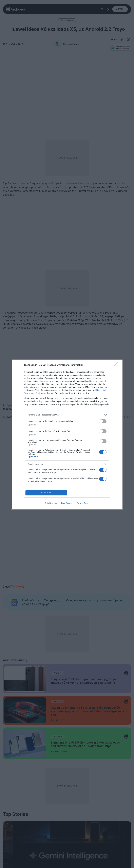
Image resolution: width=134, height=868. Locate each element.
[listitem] (67, 415)
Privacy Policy (83, 503)
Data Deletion (51, 503)
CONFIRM (46, 493)
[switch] (103, 421)
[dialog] (67, 434)
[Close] (117, 365)
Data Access (67, 503)
